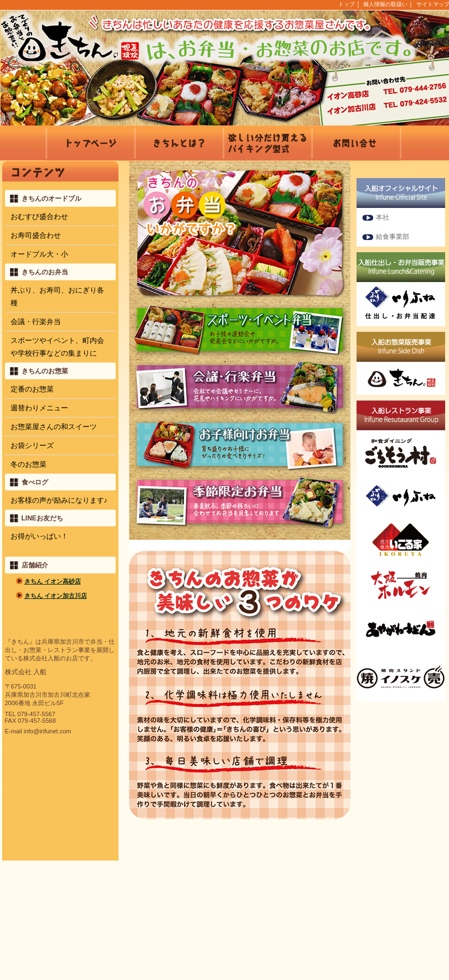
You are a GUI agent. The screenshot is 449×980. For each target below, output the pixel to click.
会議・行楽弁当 (36, 322)
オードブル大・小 (39, 254)
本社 (383, 217)
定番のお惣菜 (32, 389)
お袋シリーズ (32, 445)
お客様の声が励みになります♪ (59, 500)
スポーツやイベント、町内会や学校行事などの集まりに (57, 347)
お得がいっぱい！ (39, 536)
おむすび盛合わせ (39, 217)
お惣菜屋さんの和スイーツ (54, 427)
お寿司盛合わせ (36, 235)
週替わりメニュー (39, 408)
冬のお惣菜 (29, 464)
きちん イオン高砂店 (53, 581)
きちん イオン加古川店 (56, 596)
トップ (347, 4)
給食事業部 (393, 237)
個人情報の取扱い (385, 4)
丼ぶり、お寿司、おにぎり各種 (57, 296)
